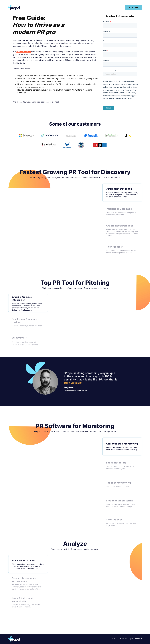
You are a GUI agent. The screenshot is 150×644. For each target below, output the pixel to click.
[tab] (122, 193)
